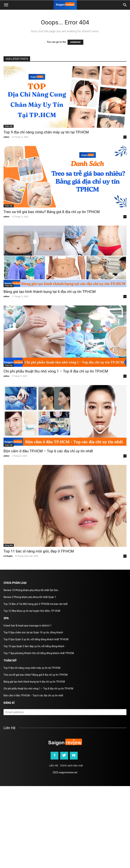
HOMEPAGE (75, 42)
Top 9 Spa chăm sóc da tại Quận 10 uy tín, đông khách (33, 632)
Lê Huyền (8, 556)
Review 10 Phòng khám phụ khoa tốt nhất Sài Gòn (31, 590)
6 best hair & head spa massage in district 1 (28, 626)
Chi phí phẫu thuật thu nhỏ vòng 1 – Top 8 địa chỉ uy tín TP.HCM (56, 371)
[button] (125, 5)
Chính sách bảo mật (71, 765)
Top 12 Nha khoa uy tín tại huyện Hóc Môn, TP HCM (32, 611)
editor (6, 137)
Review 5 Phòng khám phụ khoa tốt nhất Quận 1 (30, 597)
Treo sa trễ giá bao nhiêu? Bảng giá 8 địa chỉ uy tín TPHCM (52, 212)
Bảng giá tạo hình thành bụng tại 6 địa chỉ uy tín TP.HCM (50, 292)
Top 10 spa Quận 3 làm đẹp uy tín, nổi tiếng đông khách (34, 646)
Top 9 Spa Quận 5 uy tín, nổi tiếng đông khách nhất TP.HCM (36, 639)
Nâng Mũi (9, 545)
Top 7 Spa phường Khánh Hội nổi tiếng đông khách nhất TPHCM (39, 653)
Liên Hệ (54, 765)
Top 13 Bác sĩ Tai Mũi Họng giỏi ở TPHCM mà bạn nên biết (36, 604)
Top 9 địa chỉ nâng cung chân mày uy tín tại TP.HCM (46, 132)
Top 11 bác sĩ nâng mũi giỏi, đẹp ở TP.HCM (39, 551)
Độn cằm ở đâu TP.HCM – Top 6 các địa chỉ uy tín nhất (48, 451)
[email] (65, 712)
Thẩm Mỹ (9, 126)
